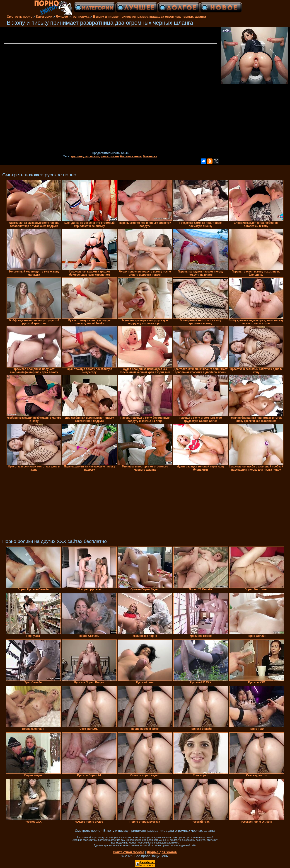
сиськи (93, 156)
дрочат (105, 156)
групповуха (79, 156)
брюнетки (150, 156)
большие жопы (131, 156)
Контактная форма (129, 852)
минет (115, 156)
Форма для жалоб (162, 852)
